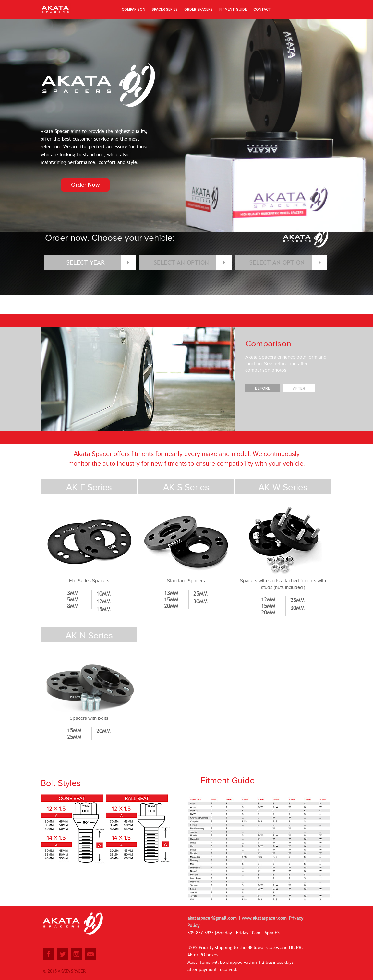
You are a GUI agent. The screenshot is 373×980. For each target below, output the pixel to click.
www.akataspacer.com (264, 918)
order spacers (199, 10)
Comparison (133, 10)
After (299, 388)
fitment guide (233, 10)
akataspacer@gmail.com (213, 918)
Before (263, 388)
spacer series (165, 10)
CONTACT (262, 10)
